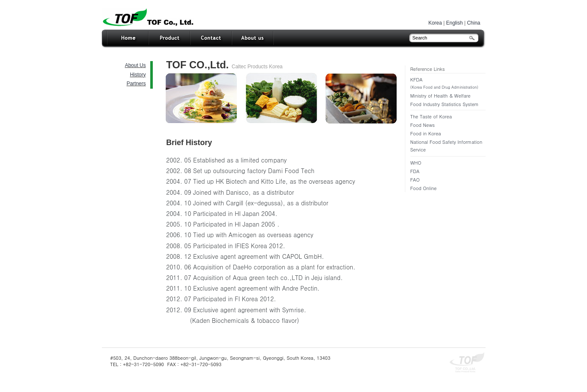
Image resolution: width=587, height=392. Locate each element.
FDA (415, 171)
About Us (135, 65)
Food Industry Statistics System (445, 104)
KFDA (448, 84)
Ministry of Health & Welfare (441, 96)
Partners (136, 84)
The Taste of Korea (431, 116)
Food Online (424, 188)
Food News (423, 125)
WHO (416, 163)
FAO (415, 180)
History (138, 75)
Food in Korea (426, 133)
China (473, 23)
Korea (435, 23)
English (454, 23)
